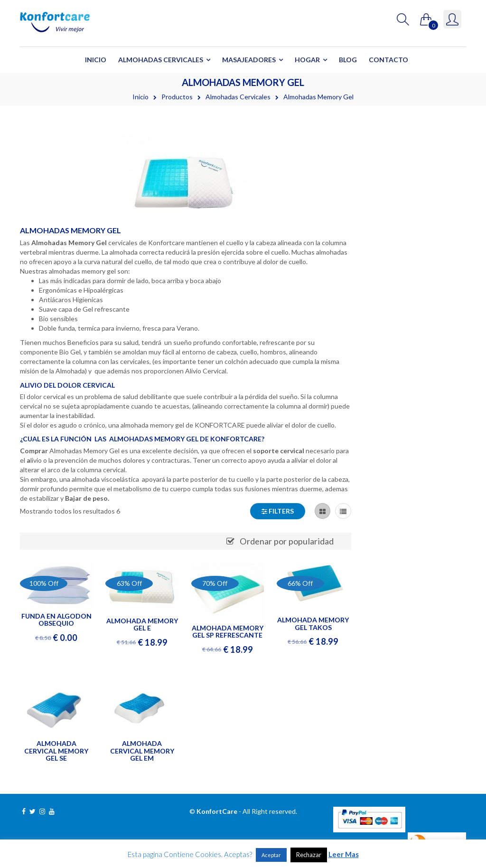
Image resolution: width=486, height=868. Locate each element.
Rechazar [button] (309, 855)
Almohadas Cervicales (161, 60)
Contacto (388, 60)
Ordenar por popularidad (287, 541)
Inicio (96, 60)
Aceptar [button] (271, 855)
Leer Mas (344, 854)
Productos (177, 97)
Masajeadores (249, 60)
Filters (278, 511)
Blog (348, 60)
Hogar (307, 60)
